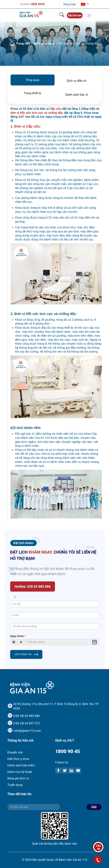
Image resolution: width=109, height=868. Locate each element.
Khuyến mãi (15, 752)
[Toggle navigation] (89, 15)
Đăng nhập (70, 4)
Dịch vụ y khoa (44, 43)
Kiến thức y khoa (18, 759)
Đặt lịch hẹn (75, 15)
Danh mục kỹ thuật (20, 772)
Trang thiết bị (32, 93)
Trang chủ (23, 43)
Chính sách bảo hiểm (21, 765)
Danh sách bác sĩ (77, 95)
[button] (85, 4)
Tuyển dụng (15, 785)
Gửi (94, 807)
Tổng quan (32, 80)
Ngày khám (17, 636)
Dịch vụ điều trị (77, 81)
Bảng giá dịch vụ (18, 778)
